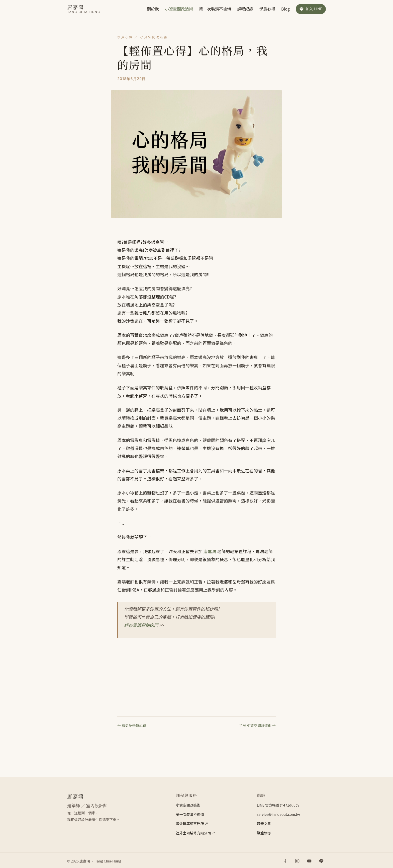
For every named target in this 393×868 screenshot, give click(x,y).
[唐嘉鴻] (84, 9)
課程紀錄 (245, 9)
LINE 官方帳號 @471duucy (278, 805)
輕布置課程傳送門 (141, 625)
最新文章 (264, 824)
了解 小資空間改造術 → (257, 725)
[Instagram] (297, 861)
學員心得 (267, 9)
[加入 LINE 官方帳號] (311, 9)
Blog (285, 9)
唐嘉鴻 (210, 551)
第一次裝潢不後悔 (215, 9)
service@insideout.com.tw (278, 814)
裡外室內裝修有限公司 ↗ (195, 833)
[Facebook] (285, 861)
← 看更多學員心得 (132, 725)
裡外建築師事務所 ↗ (192, 824)
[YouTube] (309, 861)
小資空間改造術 (179, 9)
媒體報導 (264, 833)
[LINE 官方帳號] (321, 861)
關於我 (153, 9)
